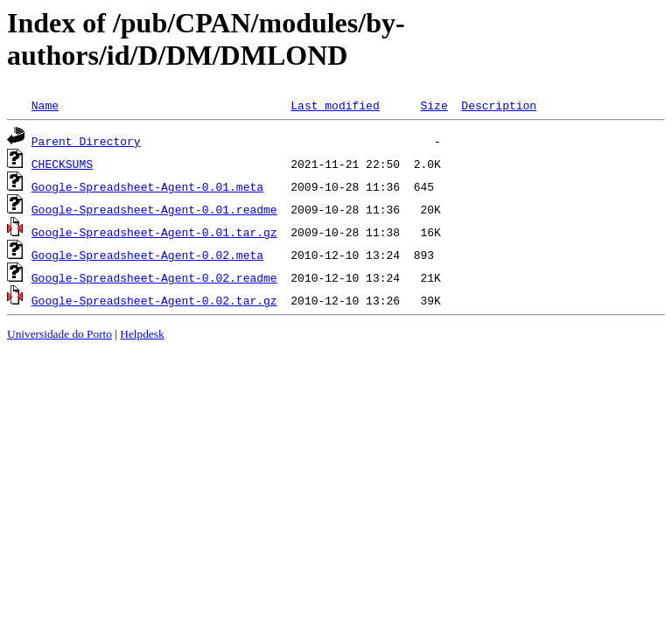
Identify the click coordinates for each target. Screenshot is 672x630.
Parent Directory (86, 141)
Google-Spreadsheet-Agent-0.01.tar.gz (154, 232)
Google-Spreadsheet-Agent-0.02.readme (154, 277)
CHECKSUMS (62, 164)
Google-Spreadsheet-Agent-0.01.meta (147, 186)
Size (434, 105)
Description (499, 105)
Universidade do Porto (59, 334)
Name (45, 105)
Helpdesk (142, 334)
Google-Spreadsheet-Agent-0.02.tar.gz (154, 300)
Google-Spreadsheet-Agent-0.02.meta (147, 255)
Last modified (335, 105)
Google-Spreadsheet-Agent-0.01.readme (154, 209)
